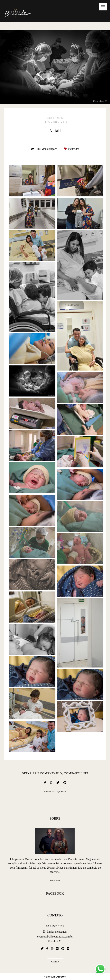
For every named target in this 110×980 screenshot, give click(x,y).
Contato (55, 962)
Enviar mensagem (57, 932)
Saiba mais (55, 881)
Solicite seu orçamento (55, 792)
